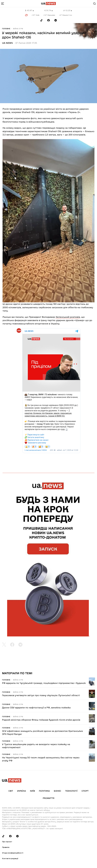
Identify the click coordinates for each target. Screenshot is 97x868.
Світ (11, 791)
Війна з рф (18, 29)
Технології (71, 791)
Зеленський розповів (68, 317)
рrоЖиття (49, 798)
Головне (6, 29)
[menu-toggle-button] (3, 4)
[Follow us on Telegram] (56, 20)
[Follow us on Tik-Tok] (41, 20)
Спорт (85, 791)
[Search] (94, 4)
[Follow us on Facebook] (48, 20)
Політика (44, 791)
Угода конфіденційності (13, 853)
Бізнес (57, 791)
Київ (32, 791)
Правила (6, 847)
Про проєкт (7, 842)
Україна (22, 791)
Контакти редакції (10, 858)
